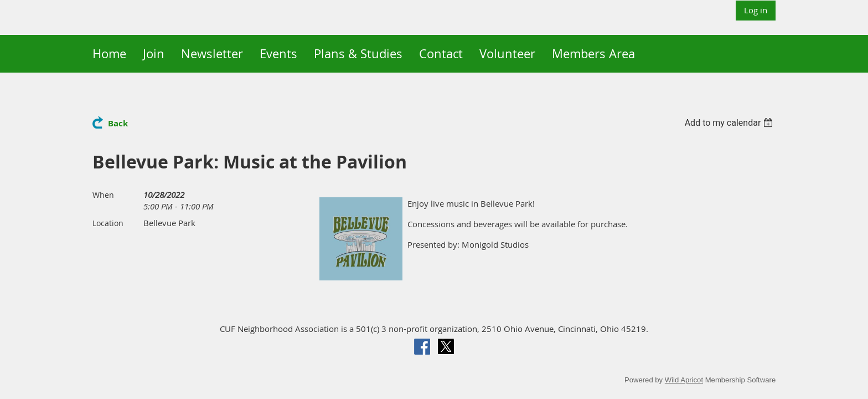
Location (108, 223)
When (103, 195)
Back (118, 123)
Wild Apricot (684, 380)
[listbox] (730, 123)
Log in (756, 10)
